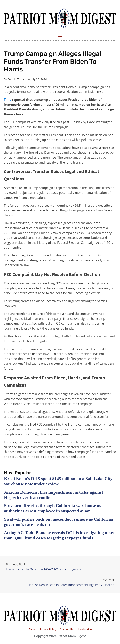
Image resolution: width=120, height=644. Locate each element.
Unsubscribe (84, 629)
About (32, 629)
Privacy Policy (48, 629)
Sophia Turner (17, 79)
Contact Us (66, 629)
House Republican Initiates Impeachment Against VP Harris (72, 585)
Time (8, 100)
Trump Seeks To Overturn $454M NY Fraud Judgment (44, 569)
